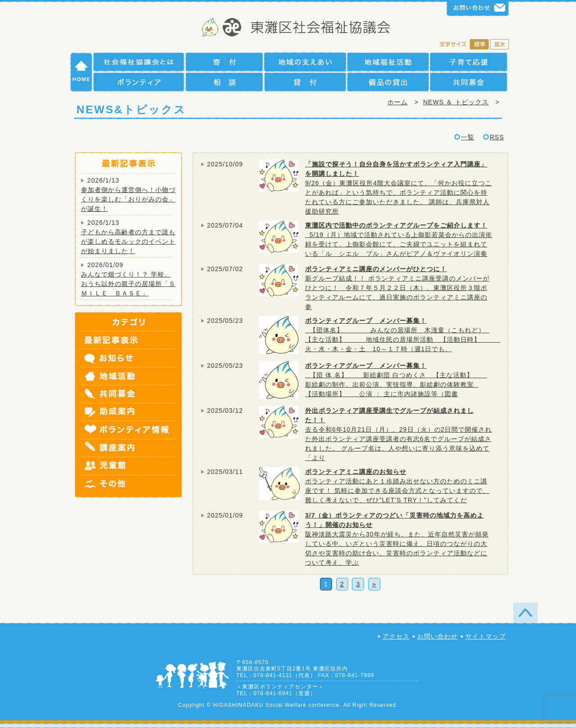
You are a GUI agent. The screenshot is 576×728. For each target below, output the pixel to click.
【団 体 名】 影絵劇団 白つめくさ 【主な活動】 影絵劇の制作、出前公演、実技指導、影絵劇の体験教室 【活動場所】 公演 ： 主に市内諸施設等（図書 (396, 384)
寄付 (224, 62)
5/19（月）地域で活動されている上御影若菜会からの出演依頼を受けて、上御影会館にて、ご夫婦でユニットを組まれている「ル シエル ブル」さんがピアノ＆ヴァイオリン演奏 (399, 244)
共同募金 (469, 82)
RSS (497, 137)
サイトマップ (486, 636)
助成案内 (129, 412)
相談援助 (224, 82)
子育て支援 (469, 62)
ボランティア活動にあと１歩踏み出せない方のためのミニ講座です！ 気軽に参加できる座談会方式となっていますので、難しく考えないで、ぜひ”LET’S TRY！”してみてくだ (397, 491)
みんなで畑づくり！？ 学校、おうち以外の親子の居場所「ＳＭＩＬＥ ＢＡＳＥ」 (128, 284)
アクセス (396, 636)
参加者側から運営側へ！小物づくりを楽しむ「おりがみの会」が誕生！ (128, 199)
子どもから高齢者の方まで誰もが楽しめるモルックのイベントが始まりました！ (128, 241)
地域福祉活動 (388, 62)
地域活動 (129, 376)
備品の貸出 (388, 82)
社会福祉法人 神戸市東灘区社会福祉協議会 (288, 28)
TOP (525, 613)
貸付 (305, 82)
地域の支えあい (305, 62)
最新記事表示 (129, 340)
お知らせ (129, 358)
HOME (81, 72)
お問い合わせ (437, 636)
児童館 (129, 466)
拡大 (499, 45)
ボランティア (139, 82)
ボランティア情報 (129, 430)
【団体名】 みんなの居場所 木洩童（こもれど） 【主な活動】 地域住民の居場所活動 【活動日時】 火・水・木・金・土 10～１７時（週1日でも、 (403, 339)
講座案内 (129, 448)
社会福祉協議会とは (139, 62)
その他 (129, 487)
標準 (479, 45)
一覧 (468, 137)
